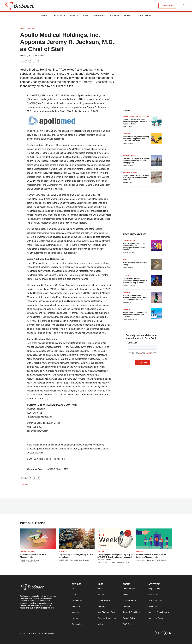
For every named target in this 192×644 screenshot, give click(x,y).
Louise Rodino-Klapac (130, 319)
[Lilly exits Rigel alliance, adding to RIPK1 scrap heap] (77, 539)
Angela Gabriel (161, 560)
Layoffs (140, 552)
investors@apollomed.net (39, 417)
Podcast (101, 552)
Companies (99, 16)
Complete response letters (136, 117)
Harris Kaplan (127, 302)
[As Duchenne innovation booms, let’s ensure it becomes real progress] (157, 314)
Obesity (126, 134)
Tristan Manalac (128, 127)
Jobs (85, 16)
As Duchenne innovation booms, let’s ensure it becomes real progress (135, 314)
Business (31, 28)
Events (74, 16)
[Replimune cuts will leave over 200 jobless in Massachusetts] (154, 539)
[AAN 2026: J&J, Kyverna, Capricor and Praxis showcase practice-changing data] (157, 160)
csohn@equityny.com (38, 431)
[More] (48, 16)
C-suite (126, 276)
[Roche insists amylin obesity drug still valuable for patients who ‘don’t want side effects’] (157, 138)
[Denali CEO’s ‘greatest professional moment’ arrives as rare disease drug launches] (157, 280)
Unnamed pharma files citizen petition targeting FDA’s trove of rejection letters (135, 122)
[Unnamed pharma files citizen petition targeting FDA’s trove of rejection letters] (157, 121)
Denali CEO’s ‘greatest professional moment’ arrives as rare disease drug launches (135, 281)
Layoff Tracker (27, 552)
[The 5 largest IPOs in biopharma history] (157, 264)
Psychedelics (129, 241)
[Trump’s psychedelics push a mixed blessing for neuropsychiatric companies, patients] (157, 245)
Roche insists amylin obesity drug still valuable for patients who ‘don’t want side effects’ (136, 139)
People (25, 485)
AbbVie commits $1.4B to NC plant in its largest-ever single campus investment (136, 178)
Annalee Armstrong (129, 286)
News (44, 16)
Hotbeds (114, 16)
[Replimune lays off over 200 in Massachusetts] (38, 539)
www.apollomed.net (96, 333)
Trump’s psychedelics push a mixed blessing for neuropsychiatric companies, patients (134, 247)
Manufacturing (130, 172)
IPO (124, 260)
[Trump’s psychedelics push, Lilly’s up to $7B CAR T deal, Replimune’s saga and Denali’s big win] (115, 539)
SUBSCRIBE (167, 6)
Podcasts (60, 16)
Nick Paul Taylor (128, 182)
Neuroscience (129, 156)
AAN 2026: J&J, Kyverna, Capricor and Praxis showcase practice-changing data (136, 161)
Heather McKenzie (129, 253)
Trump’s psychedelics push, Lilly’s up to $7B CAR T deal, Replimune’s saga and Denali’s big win (115, 557)
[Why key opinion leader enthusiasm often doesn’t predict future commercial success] (157, 297)
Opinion (126, 292)
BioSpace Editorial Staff (28, 562)
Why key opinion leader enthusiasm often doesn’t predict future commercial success (135, 298)
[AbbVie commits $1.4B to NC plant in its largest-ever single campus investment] (157, 177)
